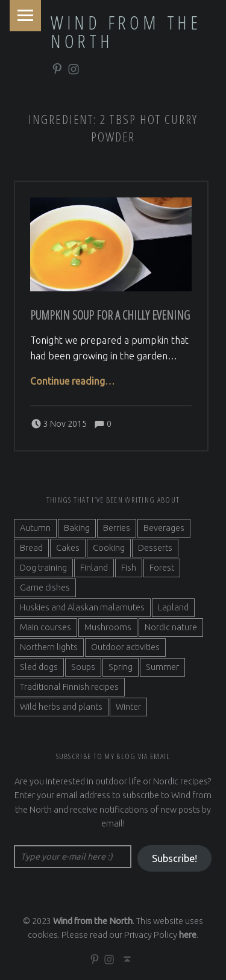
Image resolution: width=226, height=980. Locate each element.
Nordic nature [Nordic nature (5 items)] (171, 627)
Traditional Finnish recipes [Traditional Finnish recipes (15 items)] (69, 687)
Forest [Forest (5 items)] (162, 568)
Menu (25, 16)
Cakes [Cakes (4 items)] (68, 548)
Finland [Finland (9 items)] (94, 568)
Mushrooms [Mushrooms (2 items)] (108, 627)
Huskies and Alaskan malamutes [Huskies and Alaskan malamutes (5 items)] (82, 607)
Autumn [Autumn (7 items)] (35, 528)
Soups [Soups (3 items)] (83, 667)
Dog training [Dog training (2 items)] (43, 568)
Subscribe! (174, 858)
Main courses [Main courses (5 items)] (46, 627)
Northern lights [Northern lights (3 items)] (49, 647)
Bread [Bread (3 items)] (31, 548)
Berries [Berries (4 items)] (117, 528)
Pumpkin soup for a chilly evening (110, 315)
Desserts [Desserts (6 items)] (155, 548)
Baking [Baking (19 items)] (77, 528)
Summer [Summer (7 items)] (162, 667)
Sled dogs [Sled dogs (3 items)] (39, 667)
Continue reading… (72, 381)
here (188, 935)
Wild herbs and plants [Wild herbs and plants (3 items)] (61, 707)
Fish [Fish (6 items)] (129, 568)
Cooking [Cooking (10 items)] (109, 548)
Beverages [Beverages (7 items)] (164, 528)
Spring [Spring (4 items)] (121, 667)
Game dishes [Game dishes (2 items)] (45, 588)
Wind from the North (126, 32)
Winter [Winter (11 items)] (128, 707)
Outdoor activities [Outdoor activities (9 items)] (125, 647)
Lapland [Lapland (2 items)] (173, 607)
